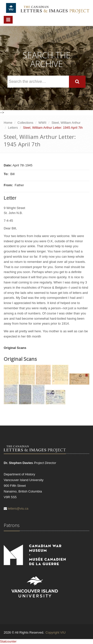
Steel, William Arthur (66, 123)
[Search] (77, 82)
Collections (26, 123)
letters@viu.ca (18, 508)
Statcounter (8, 641)
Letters (13, 128)
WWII (42, 123)
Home (8, 123)
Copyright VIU (55, 632)
